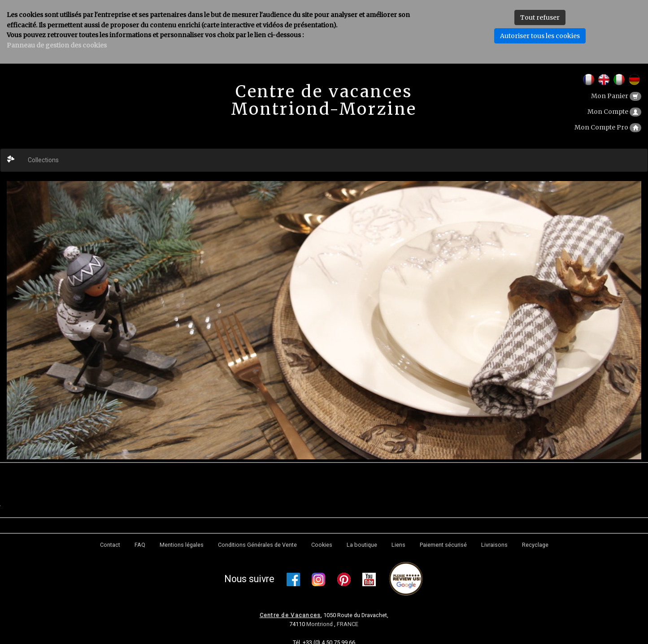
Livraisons (494, 545)
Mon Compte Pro (608, 127)
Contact (110, 545)
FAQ (140, 545)
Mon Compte (614, 112)
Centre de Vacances (290, 615)
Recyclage (535, 545)
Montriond (320, 624)
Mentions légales (182, 545)
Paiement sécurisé (443, 545)
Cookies (322, 545)
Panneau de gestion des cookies (57, 45)
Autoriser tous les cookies (540, 36)
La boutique (362, 545)
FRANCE (348, 624)
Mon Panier (616, 96)
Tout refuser (540, 17)
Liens (398, 545)
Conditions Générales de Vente (257, 545)
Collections (43, 160)
